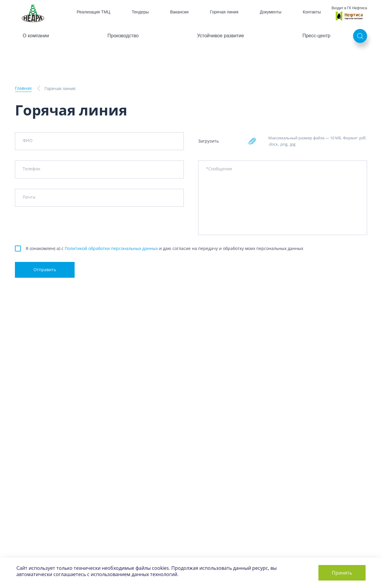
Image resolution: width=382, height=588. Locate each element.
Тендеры (140, 12)
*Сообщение (219, 169)
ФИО (28, 140)
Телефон (31, 169)
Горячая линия (224, 12)
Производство (123, 36)
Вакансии (179, 12)
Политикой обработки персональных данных (111, 248)
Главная (23, 88)
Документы (271, 12)
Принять (342, 573)
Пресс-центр (316, 36)
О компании (36, 36)
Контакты (312, 12)
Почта (29, 197)
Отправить (45, 270)
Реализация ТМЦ (93, 12)
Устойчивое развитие (220, 36)
